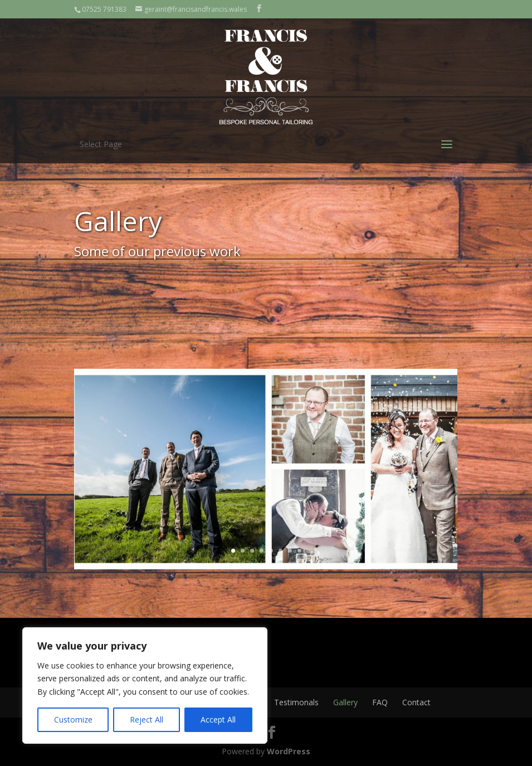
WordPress (289, 751)
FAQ (380, 702)
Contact (416, 702)
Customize (73, 719)
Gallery (345, 702)
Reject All (147, 719)
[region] (145, 686)
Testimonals (296, 702)
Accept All (218, 719)
